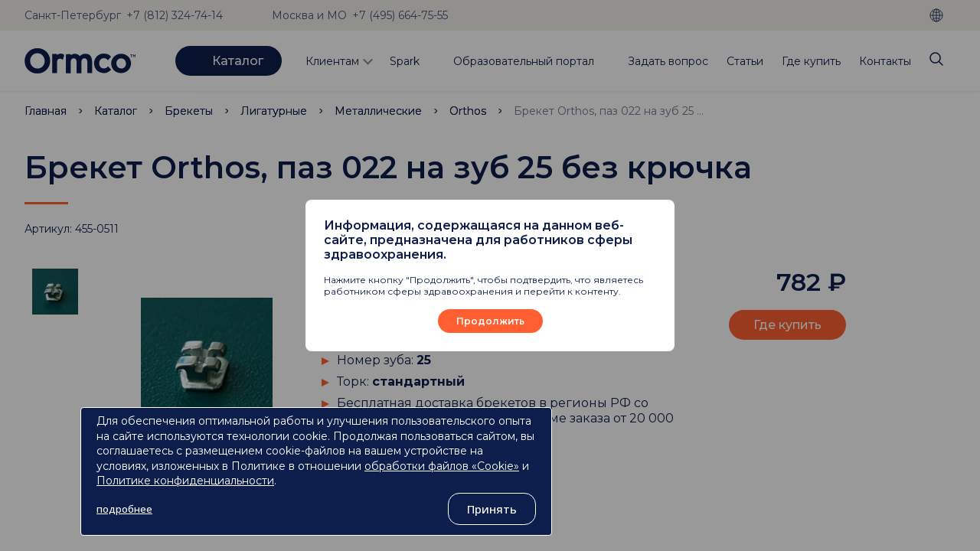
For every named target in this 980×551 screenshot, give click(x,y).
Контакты (885, 61)
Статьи (745, 61)
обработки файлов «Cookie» (442, 466)
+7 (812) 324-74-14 (175, 15)
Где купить (811, 61)
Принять (492, 509)
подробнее (124, 509)
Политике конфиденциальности (185, 481)
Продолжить (490, 321)
